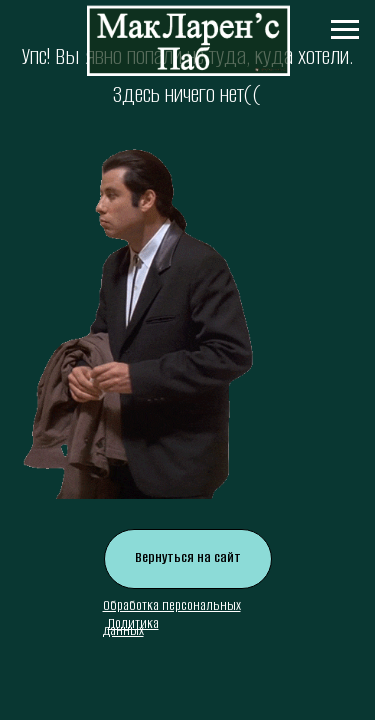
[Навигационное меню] (345, 30)
